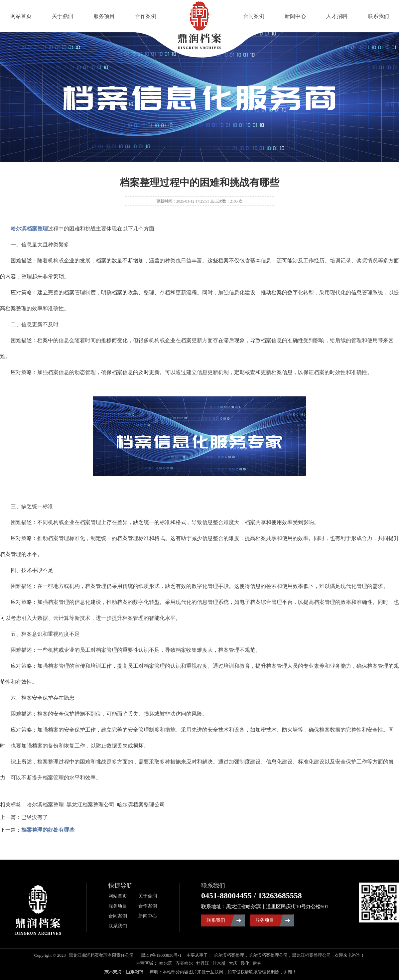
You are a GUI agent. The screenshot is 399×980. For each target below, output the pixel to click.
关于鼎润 (63, 16)
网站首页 (21, 16)
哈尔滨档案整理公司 (268, 955)
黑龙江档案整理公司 (311, 955)
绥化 (245, 963)
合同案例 (254, 16)
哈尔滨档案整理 (229, 955)
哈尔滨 (166, 963)
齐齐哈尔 (184, 963)
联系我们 (378, 16)
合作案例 (146, 16)
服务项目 (104, 16)
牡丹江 (203, 963)
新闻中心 (295, 16)
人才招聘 (337, 16)
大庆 (233, 963)
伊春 (257, 963)
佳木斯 (219, 963)
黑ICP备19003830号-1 (161, 955)
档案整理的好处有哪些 (48, 830)
